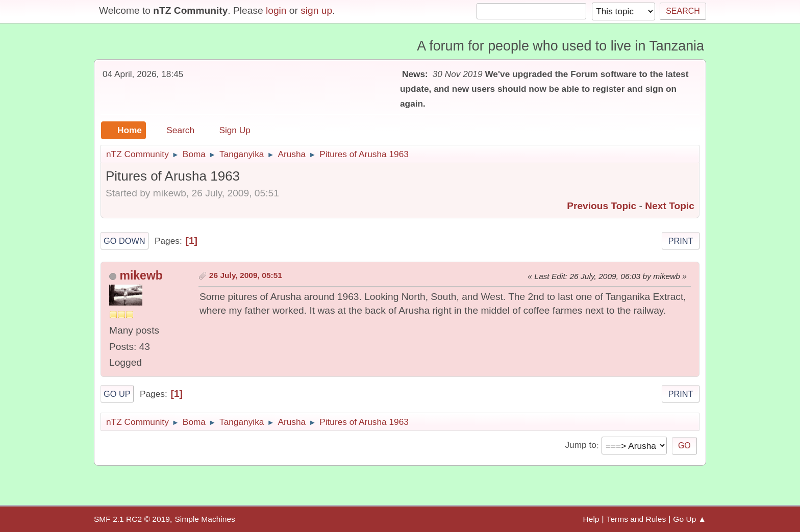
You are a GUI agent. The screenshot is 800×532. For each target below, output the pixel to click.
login (276, 10)
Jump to (580, 445)
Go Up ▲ (690, 519)
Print (681, 241)
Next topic (670, 206)
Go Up (117, 394)
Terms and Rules (636, 519)
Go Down (124, 241)
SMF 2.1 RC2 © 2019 (132, 519)
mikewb (141, 275)
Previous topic (602, 206)
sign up (316, 10)
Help (591, 519)
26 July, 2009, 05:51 (246, 275)
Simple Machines (205, 519)
